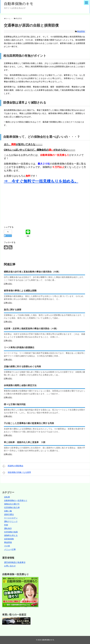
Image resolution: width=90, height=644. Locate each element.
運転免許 (8, 528)
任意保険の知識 (11, 532)
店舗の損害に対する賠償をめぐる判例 (22, 367)
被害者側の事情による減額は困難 (20, 291)
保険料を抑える (11, 535)
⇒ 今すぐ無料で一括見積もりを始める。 (41, 181)
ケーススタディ (11, 518)
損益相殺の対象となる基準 (17, 473)
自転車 (7, 497)
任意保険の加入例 (12, 507)
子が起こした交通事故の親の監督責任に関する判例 (29, 423)
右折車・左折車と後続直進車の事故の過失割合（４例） (31, 329)
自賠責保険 (9, 539)
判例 (6, 525)
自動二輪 (8, 511)
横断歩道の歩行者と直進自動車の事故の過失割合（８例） (32, 272)
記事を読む (8, 284)
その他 (7, 546)
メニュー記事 (10, 549)
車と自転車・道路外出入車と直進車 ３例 (25, 442)
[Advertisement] (24, 204)
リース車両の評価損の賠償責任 (19, 347)
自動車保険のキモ (19, 4)
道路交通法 (9, 514)
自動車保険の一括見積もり (16, 500)
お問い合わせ (10, 566)
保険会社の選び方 (12, 504)
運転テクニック (11, 521)
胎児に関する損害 (13, 310)
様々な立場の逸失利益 (15, 404)
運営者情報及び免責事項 (15, 562)
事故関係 (81, 31)
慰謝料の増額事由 (13, 466)
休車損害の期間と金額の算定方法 (20, 385)
